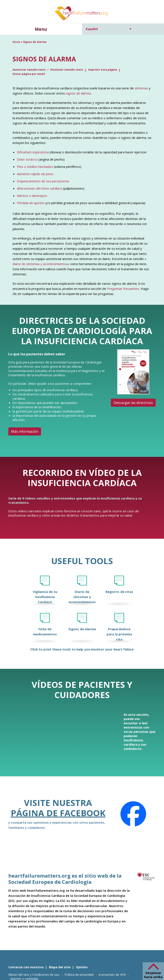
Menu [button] (41, 29)
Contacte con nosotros (26, 967)
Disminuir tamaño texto (67, 70)
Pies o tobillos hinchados (35, 167)
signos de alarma (78, 93)
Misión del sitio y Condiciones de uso (34, 975)
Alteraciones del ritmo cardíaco (40, 188)
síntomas (141, 88)
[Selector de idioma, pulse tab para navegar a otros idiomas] (109, 29)
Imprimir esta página (103, 70)
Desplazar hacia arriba (153, 975)
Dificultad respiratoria (33, 152)
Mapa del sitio (60, 967)
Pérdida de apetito (31, 203)
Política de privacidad (79, 975)
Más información (25, 431)
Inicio (16, 42)
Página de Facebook (58, 813)
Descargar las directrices (133, 403)
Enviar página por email (29, 74)
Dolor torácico (27, 159)
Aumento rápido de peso (35, 174)
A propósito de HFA (112, 975)
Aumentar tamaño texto (29, 70)
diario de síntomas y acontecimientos (40, 264)
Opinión (82, 967)
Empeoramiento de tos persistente (43, 181)
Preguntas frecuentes (123, 289)
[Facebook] (133, 814)
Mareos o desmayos (32, 196)
